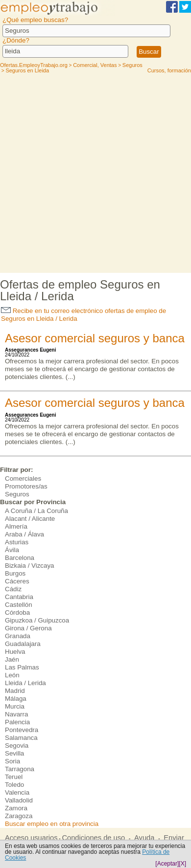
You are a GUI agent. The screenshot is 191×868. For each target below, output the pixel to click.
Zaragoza (19, 816)
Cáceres (17, 581)
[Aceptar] (167, 864)
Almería (16, 526)
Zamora (16, 808)
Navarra (16, 714)
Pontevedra (22, 730)
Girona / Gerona (28, 628)
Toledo (14, 785)
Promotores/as (26, 486)
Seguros (17, 494)
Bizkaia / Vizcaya (30, 566)
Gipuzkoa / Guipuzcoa (37, 620)
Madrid (15, 691)
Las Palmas (22, 667)
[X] (182, 864)
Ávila (12, 550)
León (12, 675)
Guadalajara (23, 644)
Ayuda (144, 838)
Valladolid (19, 800)
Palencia (17, 722)
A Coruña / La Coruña (36, 511)
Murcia (15, 706)
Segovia (17, 746)
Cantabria (19, 597)
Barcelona (20, 558)
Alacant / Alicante (30, 519)
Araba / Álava (24, 534)
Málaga (16, 699)
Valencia (17, 792)
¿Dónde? (16, 40)
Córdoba (17, 612)
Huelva (15, 652)
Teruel (14, 777)
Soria (12, 761)
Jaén (12, 659)
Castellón (19, 605)
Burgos (15, 573)
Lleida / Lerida (25, 683)
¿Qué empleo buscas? (35, 20)
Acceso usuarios (31, 838)
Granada (18, 636)
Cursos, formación (169, 70)
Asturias (17, 542)
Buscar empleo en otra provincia (52, 824)
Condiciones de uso (93, 838)
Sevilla (14, 753)
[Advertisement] (95, 173)
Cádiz (13, 589)
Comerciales (23, 479)
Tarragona (20, 769)
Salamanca (21, 738)
